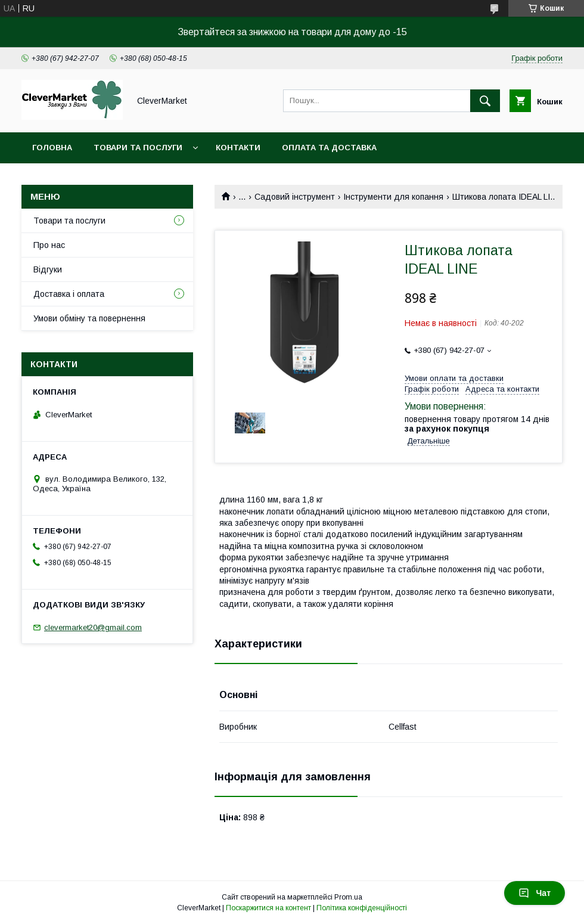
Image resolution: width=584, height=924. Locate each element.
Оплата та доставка (329, 148)
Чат (535, 893)
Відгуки (48, 269)
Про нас (49, 245)
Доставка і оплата (69, 294)
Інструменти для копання (393, 197)
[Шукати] (485, 101)
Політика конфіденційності (362, 908)
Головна (52, 148)
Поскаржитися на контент (268, 908)
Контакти (238, 148)
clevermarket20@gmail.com (93, 627)
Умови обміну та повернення (89, 318)
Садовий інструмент (295, 197)
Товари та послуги (138, 148)
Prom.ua (348, 897)
